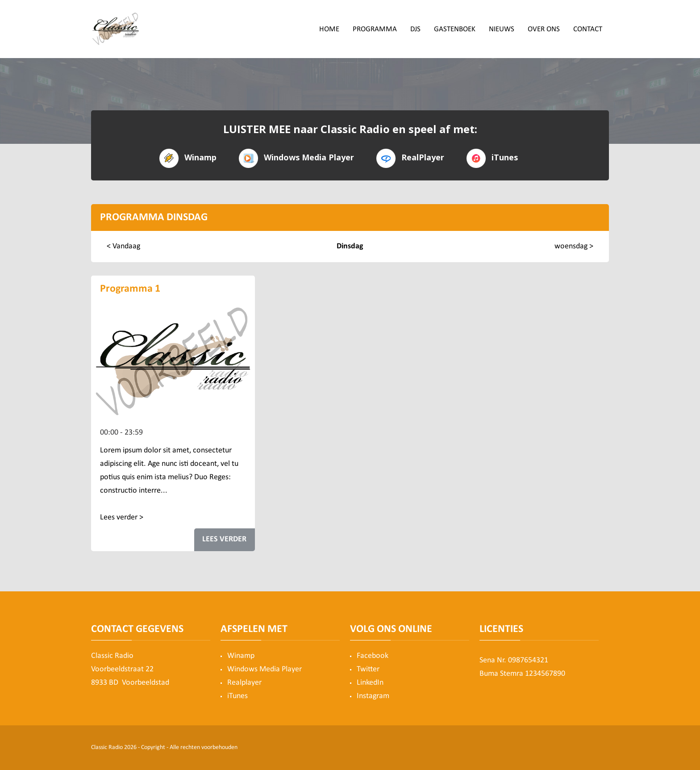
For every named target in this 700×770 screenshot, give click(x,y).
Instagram (373, 696)
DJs (415, 29)
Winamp (188, 157)
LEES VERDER (224, 539)
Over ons (544, 29)
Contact (588, 29)
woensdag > (574, 246)
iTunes (492, 157)
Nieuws (502, 29)
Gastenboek (455, 29)
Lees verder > (122, 517)
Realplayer (244, 683)
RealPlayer (410, 157)
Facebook (373, 656)
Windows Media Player (296, 157)
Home (329, 29)
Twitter (368, 669)
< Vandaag (123, 246)
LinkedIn (370, 683)
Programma (375, 29)
